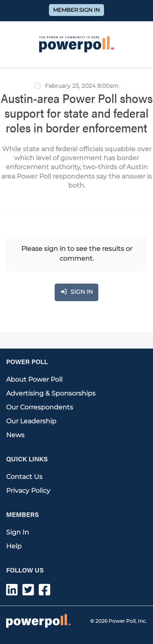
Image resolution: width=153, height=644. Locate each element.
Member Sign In (76, 10)
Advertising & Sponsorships (51, 393)
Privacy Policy (28, 491)
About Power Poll (34, 379)
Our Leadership (31, 421)
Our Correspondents (40, 407)
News (15, 435)
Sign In (18, 532)
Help (14, 546)
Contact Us (24, 477)
